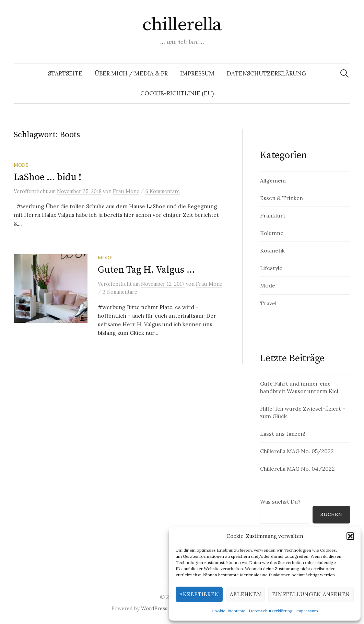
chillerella (182, 25)
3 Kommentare (120, 292)
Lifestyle (271, 268)
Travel (268, 303)
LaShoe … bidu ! (48, 177)
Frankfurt (273, 215)
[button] (350, 536)
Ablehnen (245, 594)
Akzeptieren (199, 594)
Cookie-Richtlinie (228, 611)
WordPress (154, 608)
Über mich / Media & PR (131, 73)
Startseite (65, 73)
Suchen (331, 514)
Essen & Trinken (281, 198)
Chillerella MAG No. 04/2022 (297, 469)
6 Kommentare (163, 191)
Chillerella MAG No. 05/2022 (297, 451)
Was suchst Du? (280, 502)
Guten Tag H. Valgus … (146, 270)
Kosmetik (272, 250)
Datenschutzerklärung (271, 611)
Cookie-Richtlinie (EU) (177, 93)
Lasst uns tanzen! (283, 434)
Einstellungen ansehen (311, 594)
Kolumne (272, 233)
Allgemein (273, 180)
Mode (21, 165)
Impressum (307, 611)
